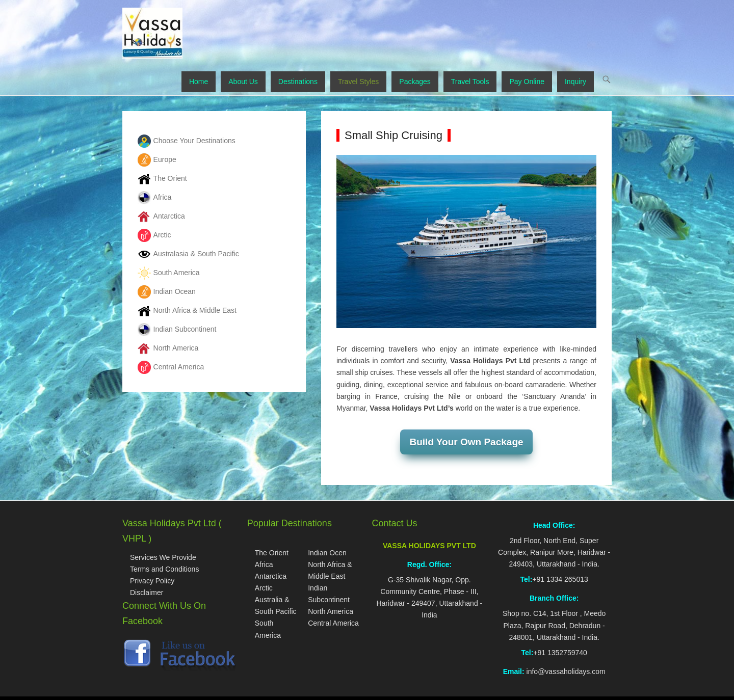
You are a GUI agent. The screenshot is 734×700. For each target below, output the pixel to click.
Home (199, 82)
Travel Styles (358, 82)
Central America (333, 623)
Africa (264, 564)
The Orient (272, 553)
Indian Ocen (327, 553)
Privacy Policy (152, 581)
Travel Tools (470, 82)
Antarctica (271, 576)
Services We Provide (163, 557)
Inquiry (575, 82)
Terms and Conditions (164, 569)
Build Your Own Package (466, 442)
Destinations (298, 82)
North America (331, 611)
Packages (415, 82)
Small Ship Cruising (394, 135)
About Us (243, 82)
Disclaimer (147, 593)
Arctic (264, 588)
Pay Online (527, 82)
